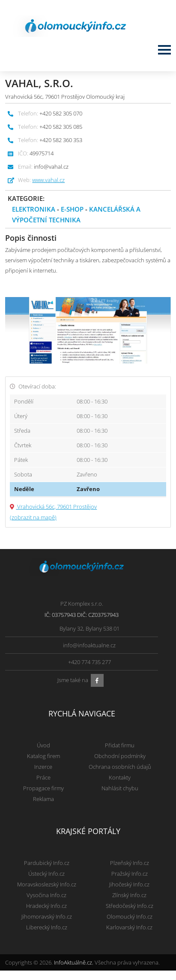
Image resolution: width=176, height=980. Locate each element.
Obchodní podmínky (120, 756)
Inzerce (43, 767)
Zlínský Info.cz (129, 895)
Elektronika (34, 209)
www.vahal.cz (48, 180)
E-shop (72, 209)
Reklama (43, 799)
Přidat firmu (120, 745)
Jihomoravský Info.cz (47, 916)
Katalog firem (43, 756)
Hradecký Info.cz (46, 906)
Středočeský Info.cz (130, 906)
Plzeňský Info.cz (130, 863)
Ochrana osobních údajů (120, 767)
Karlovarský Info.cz (129, 927)
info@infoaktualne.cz (89, 645)
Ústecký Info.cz (46, 874)
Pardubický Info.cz (47, 863)
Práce (43, 777)
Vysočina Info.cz (46, 895)
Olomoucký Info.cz (130, 916)
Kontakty (120, 777)
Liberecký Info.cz (47, 927)
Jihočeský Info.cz (129, 884)
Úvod (43, 745)
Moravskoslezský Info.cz (47, 884)
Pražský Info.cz (130, 874)
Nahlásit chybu (120, 788)
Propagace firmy (43, 788)
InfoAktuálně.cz (73, 962)
